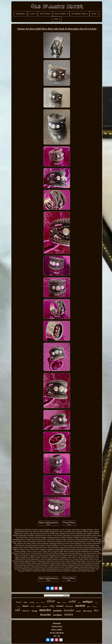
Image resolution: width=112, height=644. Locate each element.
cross (39, 606)
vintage (34, 611)
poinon (45, 606)
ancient (80, 606)
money (69, 614)
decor (19, 607)
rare (25, 602)
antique (88, 601)
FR (59, 636)
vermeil (60, 606)
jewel (89, 607)
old (18, 610)
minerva (26, 611)
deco (59, 602)
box (96, 610)
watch (43, 602)
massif (78, 611)
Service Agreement (57, 633)
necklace (58, 615)
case (79, 602)
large (38, 603)
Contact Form (57, 626)
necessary (69, 606)
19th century (87, 611)
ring (52, 606)
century (94, 606)
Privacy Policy (57, 630)
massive (45, 610)
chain (96, 603)
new (33, 606)
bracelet (46, 615)
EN (55, 636)
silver (51, 601)
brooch (19, 602)
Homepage (57, 623)
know (26, 606)
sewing (32, 602)
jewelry (65, 602)
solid (72, 601)
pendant (57, 611)
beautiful (69, 610)
